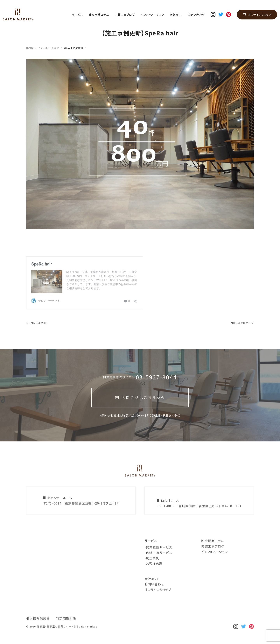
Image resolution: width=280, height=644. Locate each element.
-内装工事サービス (158, 560)
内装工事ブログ (125, 15)
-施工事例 (152, 565)
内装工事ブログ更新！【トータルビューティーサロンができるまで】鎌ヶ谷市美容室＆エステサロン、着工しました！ (240, 330)
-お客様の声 (153, 571)
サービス (77, 15)
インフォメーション (152, 15)
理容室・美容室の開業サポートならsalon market (67, 634)
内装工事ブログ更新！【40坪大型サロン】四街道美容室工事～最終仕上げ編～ (38, 330)
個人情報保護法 (38, 626)
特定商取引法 (66, 626)
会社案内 (176, 15)
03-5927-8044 (157, 384)
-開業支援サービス (158, 554)
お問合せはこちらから (143, 405)
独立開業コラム (99, 15)
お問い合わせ (196, 15)
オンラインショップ (260, 15)
